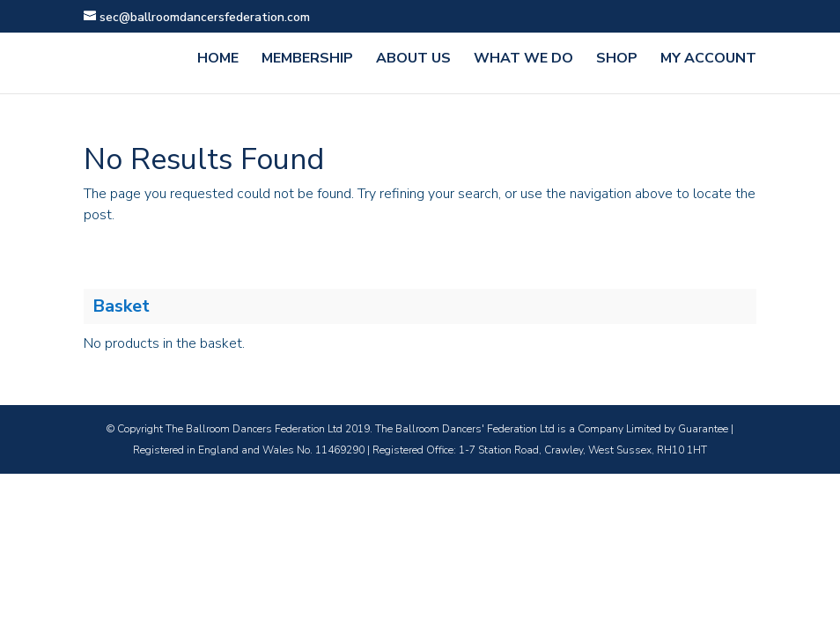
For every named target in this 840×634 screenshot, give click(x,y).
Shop (617, 60)
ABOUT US (413, 60)
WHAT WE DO (523, 60)
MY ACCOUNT (708, 60)
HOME (218, 60)
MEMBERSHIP (307, 60)
